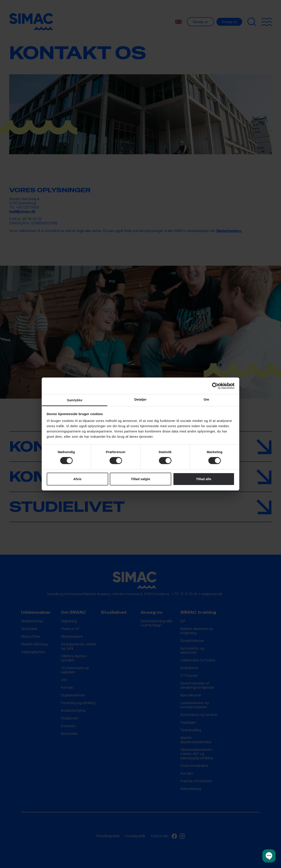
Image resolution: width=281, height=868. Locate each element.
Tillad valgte (140, 479)
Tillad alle (204, 479)
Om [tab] (206, 399)
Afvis (77, 479)
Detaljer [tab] (140, 399)
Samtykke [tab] (75, 400)
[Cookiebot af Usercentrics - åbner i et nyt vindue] (215, 386)
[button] (269, 856)
